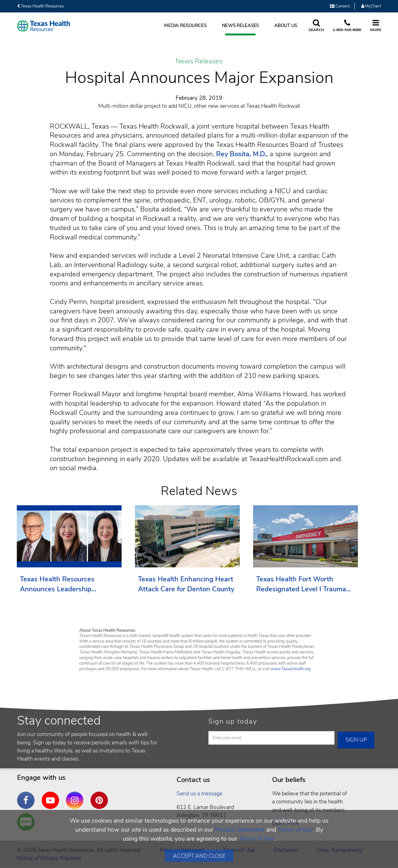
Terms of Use (295, 830)
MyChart (371, 6)
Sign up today (233, 721)
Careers (340, 6)
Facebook (27, 796)
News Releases (241, 25)
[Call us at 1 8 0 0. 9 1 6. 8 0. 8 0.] (347, 26)
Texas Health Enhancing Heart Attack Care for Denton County (186, 584)
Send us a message (199, 793)
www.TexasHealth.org (291, 669)
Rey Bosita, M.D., (242, 154)
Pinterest (101, 796)
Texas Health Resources (40, 6)
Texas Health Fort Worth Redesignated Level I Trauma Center (301, 584)
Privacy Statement (240, 830)
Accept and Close (199, 856)
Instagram (76, 796)
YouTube (52, 796)
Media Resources (185, 25)
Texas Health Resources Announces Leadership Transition (57, 584)
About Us (286, 25)
